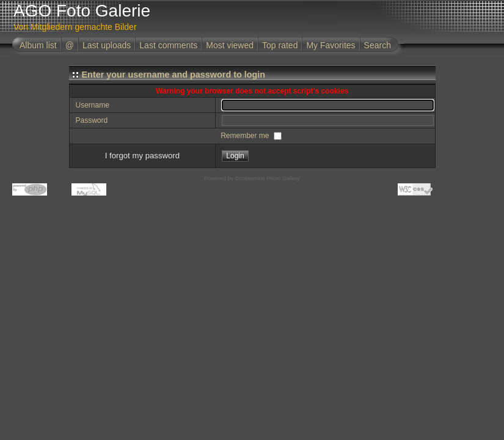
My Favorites (331, 45)
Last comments (168, 45)
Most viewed (230, 45)
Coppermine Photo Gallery (267, 178)
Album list (38, 45)
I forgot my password (142, 156)
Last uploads (107, 45)
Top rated (280, 45)
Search (378, 45)
